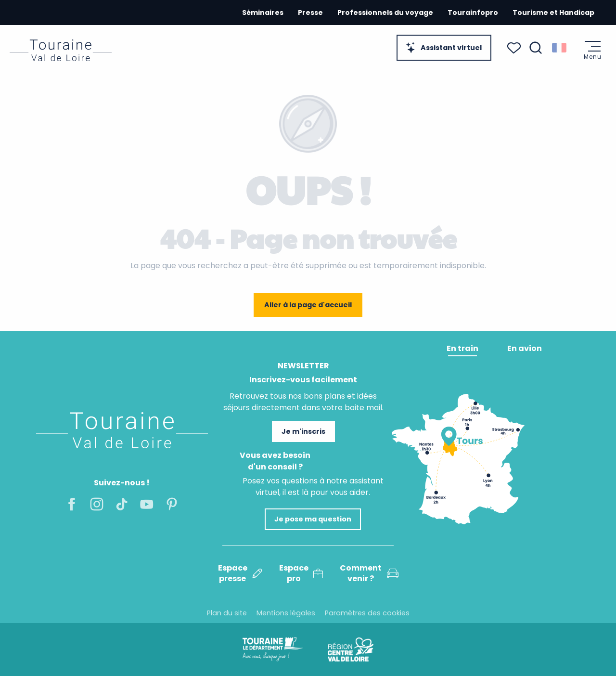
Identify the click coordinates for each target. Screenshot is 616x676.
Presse (310, 13)
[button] (536, 48)
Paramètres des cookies (367, 613)
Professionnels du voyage (385, 13)
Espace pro (301, 573)
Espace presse (240, 573)
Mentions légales (286, 613)
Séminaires (263, 13)
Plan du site (227, 613)
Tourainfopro (473, 13)
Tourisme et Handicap (553, 13)
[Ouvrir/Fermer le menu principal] (593, 51)
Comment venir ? (369, 573)
